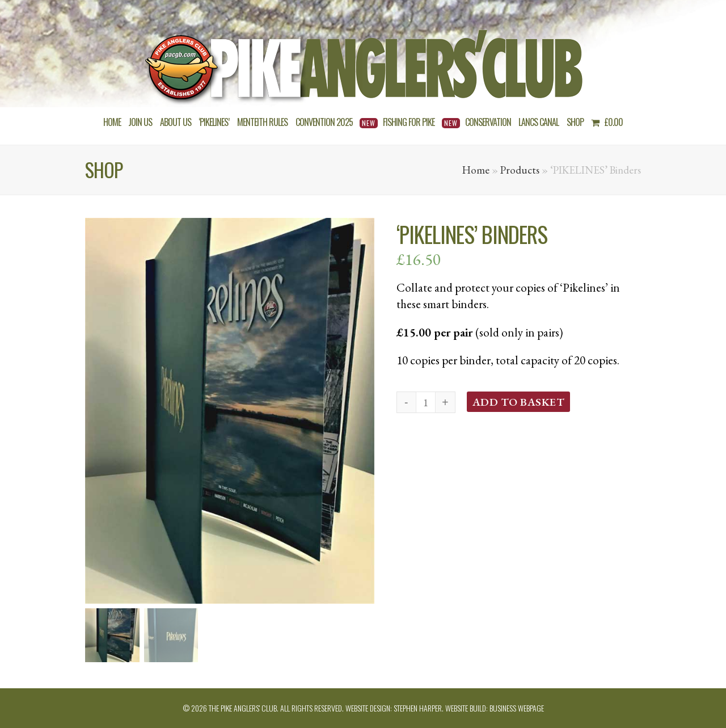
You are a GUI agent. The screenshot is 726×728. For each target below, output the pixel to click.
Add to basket (519, 402)
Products (520, 170)
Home (476, 170)
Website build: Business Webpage (495, 708)
